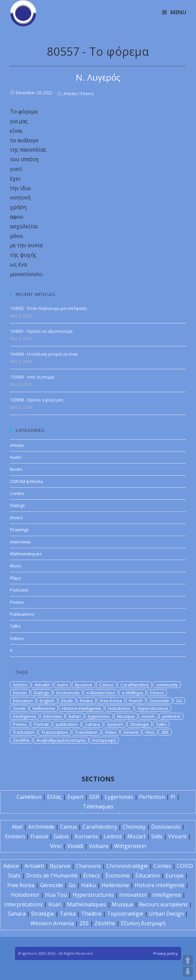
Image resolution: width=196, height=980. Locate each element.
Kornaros (86, 836)
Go (179, 701)
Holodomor (119, 708)
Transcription (55, 732)
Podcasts (19, 590)
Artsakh (42, 685)
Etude (67, 701)
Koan (55, 904)
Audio (16, 457)
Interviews (20, 542)
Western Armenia (52, 923)
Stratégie (43, 914)
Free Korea (111, 701)
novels (148, 716)
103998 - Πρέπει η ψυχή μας (37, 400)
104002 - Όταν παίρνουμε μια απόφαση (48, 308)
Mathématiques (87, 904)
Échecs (92, 875)
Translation (86, 732)
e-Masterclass (101, 693)
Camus (106, 685)
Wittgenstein (130, 846)
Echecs (157, 693)
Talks (15, 626)
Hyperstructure (153, 708)
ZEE (165, 732)
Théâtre (91, 914)
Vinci (150, 732)
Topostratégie (125, 914)
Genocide (159, 701)
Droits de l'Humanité (52, 875)
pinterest (171, 716)
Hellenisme (44, 708)
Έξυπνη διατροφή (143, 923)
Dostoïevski (166, 827)
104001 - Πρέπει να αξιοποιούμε (41, 331)
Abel (17, 827)
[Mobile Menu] (174, 12)
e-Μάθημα (132, 693)
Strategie (140, 724)
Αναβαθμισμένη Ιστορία (61, 740)
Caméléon (29, 797)
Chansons (88, 866)
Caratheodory (135, 685)
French (136, 701)
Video (111, 732)
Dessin (20, 693)
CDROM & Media (26, 481)
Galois (61, 836)
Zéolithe (105, 923)
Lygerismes (119, 797)
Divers (16, 518)
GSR (94, 797)
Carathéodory (100, 827)
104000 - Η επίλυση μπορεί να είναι (44, 354)
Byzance (84, 685)
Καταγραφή (104, 740)
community (167, 685)
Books (16, 469)
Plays (15, 578)
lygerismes (99, 716)
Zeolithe (21, 740)
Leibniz (113, 836)
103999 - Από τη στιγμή (32, 377)
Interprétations (24, 904)
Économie (118, 875)
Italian (75, 716)
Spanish (115, 724)
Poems (87, 94)
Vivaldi (75, 846)
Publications (22, 614)
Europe (175, 875)
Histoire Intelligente (82, 708)
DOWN (188, 972)
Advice (11, 866)
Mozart (136, 836)
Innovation (133, 895)
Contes (17, 493)
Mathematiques (26, 554)
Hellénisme (115, 885)
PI (173, 797)
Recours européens (163, 904)
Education (23, 701)
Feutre (86, 701)
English (47, 701)
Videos (17, 638)
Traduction (24, 732)
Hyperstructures (93, 895)
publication (67, 724)
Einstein (15, 836)
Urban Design (166, 914)
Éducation (148, 875)
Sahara (92, 724)
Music (16, 566)
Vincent (131, 732)
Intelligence (25, 716)
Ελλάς (54, 797)
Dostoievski (68, 693)
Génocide (52, 885)
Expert (75, 797)
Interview (52, 716)
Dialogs (17, 505)
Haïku (89, 885)
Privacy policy (165, 953)
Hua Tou (56, 895)
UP (188, 960)
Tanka (68, 914)
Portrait (41, 724)
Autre (63, 685)
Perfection (152, 797)
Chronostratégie (127, 866)
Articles (70, 94)
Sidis (157, 836)
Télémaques (98, 806)
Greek (19, 708)
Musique (126, 716)
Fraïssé (39, 836)
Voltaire (99, 846)
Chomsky (134, 827)
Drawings (19, 529)
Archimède (41, 827)
